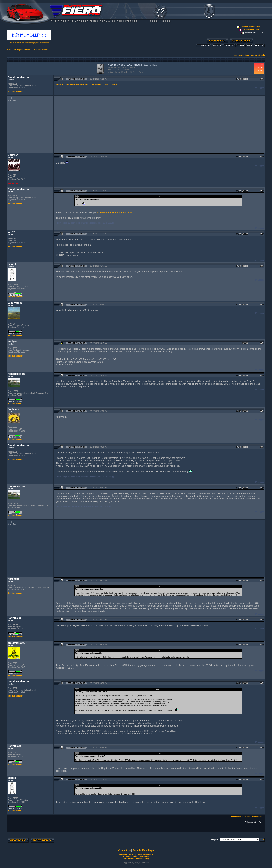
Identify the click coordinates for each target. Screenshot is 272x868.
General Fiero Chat (251, 30)
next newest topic (242, 55)
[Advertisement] (49, 68)
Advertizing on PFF (127, 855)
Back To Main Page (143, 850)
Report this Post (76, 79)
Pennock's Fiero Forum (251, 27)
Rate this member (15, 92)
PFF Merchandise (130, 857)
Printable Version (41, 50)
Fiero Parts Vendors (145, 855)
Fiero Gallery (144, 857)
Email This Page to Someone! (20, 50)
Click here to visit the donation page (22, 43)
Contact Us (124, 850)
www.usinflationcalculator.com (114, 213)
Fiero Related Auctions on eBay (136, 859)
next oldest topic (258, 55)
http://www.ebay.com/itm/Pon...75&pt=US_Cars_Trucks (86, 85)
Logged (261, 88)
